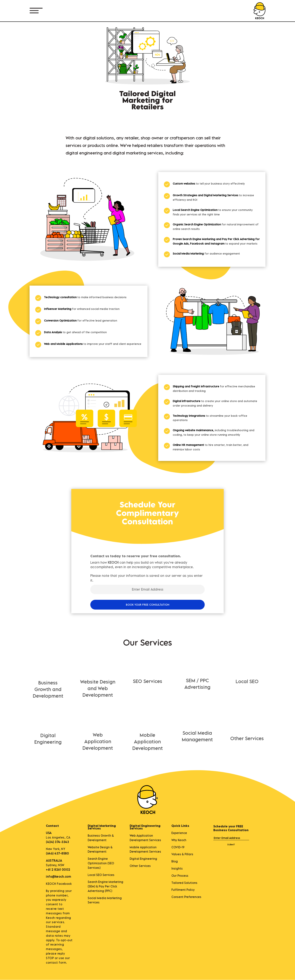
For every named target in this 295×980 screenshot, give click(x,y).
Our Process (180, 876)
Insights (177, 868)
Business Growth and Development (48, 689)
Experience (179, 833)
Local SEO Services (101, 875)
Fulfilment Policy (183, 890)
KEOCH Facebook (59, 884)
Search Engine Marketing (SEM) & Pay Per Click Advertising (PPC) (105, 886)
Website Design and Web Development (98, 688)
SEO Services (147, 681)
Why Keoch (179, 840)
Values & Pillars (182, 854)
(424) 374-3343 (57, 842)
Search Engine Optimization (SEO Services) (101, 863)
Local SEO (247, 681)
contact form (56, 963)
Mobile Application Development (147, 742)
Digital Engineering (143, 859)
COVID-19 (178, 847)
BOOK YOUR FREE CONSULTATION (148, 605)
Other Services (247, 738)
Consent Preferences (186, 897)
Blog (175, 861)
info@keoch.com (58, 877)
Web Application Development (98, 741)
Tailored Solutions (184, 883)
